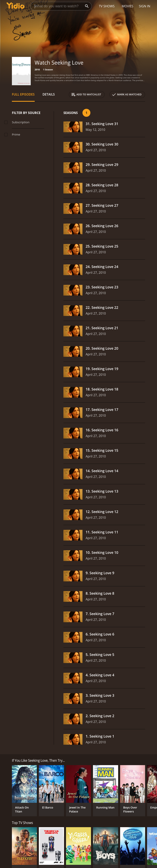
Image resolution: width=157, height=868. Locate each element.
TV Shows (107, 6)
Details (49, 94)
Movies (128, 6)
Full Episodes (23, 94)
